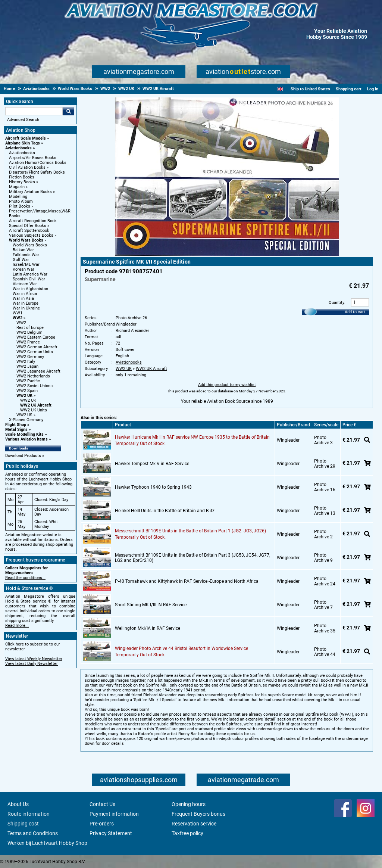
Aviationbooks (18, 148)
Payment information (114, 814)
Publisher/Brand (293, 425)
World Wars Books (26, 240)
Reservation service (194, 824)
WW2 (18, 318)
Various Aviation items (26, 439)
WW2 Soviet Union (33, 386)
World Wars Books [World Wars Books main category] (30, 245)
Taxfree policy (187, 833)
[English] (280, 89)
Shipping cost (23, 824)
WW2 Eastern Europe (36, 337)
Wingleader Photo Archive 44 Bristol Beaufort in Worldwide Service (181, 648)
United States (317, 89)
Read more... (17, 626)
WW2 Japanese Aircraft (38, 371)
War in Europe (26, 303)
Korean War (24, 269)
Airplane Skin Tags (23, 143)
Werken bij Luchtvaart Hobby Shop (47, 843)
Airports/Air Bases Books (33, 158)
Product (123, 425)
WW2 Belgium (29, 332)
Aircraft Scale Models (26, 138)
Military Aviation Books (30, 192)
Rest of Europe (30, 328)
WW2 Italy (26, 362)
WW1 (18, 313)
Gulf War (21, 260)
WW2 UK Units (34, 410)
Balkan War (23, 250)
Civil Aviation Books (27, 167)
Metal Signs (16, 430)
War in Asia (23, 298)
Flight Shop (16, 425)
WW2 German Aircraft (37, 347)
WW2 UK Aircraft (36, 405)
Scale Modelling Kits (24, 434)
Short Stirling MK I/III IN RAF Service (151, 605)
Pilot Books (20, 206)
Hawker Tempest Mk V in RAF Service (152, 464)
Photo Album (21, 201)
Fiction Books (22, 177)
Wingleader (126, 324)
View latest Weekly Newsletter (34, 659)
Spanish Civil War (29, 279)
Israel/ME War (26, 265)
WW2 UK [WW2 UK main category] (28, 400)
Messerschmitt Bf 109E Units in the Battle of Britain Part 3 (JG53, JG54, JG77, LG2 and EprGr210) (192, 558)
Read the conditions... (25, 578)
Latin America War (30, 274)
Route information (29, 814)
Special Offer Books (28, 226)
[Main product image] (227, 254)
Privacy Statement (111, 833)
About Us (18, 804)
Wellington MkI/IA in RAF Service (148, 628)
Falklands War (26, 255)
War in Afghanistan (30, 289)
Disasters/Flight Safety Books (37, 172)
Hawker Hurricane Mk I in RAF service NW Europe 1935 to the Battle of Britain (192, 437)
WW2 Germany (30, 357)
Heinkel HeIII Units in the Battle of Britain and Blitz (165, 511)
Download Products (23, 456)
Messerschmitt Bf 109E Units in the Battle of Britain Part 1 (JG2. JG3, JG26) (190, 531)
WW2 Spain (27, 391)
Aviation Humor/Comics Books (38, 163)
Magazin (17, 187)
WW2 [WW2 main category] (21, 323)
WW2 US (24, 415)
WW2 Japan (27, 366)
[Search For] (34, 111)
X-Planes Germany (26, 420)
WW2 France (28, 342)
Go (68, 111)
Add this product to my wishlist (227, 385)
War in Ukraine (26, 308)
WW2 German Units (35, 352)
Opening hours (189, 804)
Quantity (336, 303)
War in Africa (25, 294)
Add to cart (355, 312)
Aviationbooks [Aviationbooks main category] (22, 153)
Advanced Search (23, 120)
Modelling (18, 197)
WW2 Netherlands (33, 376)
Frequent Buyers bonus (198, 814)
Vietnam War (25, 284)
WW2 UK (24, 396)
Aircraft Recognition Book (33, 221)
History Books (22, 182)
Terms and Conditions (33, 833)
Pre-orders (102, 824)
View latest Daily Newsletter (32, 664)
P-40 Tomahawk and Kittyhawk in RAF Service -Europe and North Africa (187, 581)
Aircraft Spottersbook (29, 231)
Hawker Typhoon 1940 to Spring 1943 (153, 487)
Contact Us (102, 804)
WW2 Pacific (28, 381)
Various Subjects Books (31, 235)
